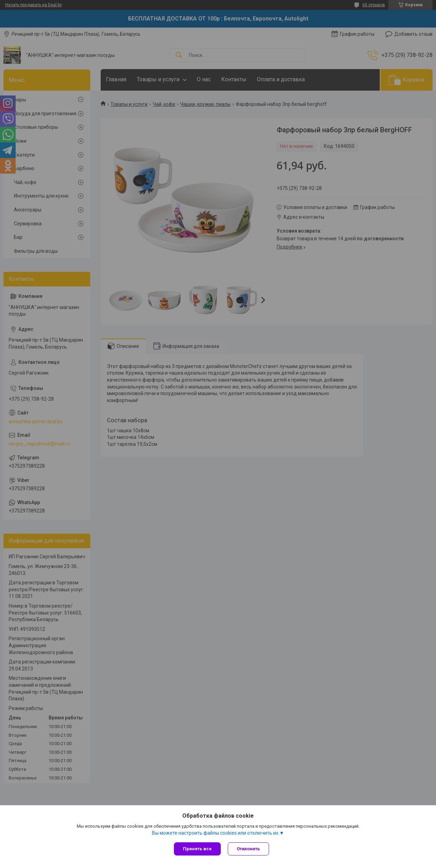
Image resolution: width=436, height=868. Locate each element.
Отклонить (248, 849)
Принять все (197, 849)
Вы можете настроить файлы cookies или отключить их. (216, 833)
